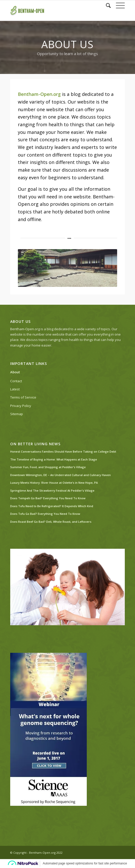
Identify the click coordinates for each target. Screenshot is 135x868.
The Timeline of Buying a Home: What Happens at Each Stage (54, 459)
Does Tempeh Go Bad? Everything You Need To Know (48, 498)
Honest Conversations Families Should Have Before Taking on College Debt (63, 451)
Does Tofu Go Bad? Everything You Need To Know (45, 514)
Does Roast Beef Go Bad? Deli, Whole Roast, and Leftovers (51, 522)
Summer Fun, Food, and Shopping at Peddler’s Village (48, 467)
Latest (15, 389)
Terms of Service (23, 397)
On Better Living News (35, 444)
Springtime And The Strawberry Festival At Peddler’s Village (52, 490)
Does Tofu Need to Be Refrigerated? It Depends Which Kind (52, 506)
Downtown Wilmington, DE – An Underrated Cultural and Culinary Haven (60, 475)
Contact (16, 381)
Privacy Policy (21, 406)
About (15, 372)
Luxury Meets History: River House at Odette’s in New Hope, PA (54, 483)
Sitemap (17, 414)
